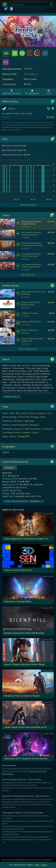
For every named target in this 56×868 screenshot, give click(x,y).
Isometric (26, 433)
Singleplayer (29, 421)
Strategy (35, 417)
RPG (18, 413)
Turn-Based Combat (12, 433)
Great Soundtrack (33, 429)
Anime (24, 413)
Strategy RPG (23, 437)
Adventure (42, 413)
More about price (28, 205)
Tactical (35, 433)
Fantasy (32, 413)
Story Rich (19, 429)
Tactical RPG (23, 417)
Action (43, 417)
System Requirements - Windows (23, 501)
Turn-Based (47, 429)
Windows (28, 69)
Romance (34, 425)
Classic (13, 437)
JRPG (12, 413)
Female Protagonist (20, 425)
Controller (17, 421)
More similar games (28, 349)
